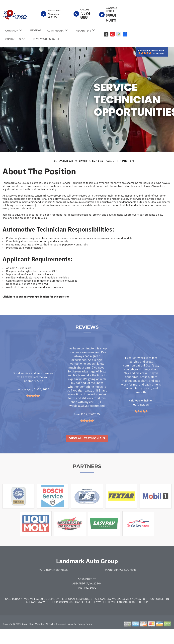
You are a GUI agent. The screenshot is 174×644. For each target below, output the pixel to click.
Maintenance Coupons (121, 579)
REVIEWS (36, 30)
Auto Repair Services (53, 579)
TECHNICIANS (125, 161)
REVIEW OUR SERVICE (46, 39)
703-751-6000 (85, 15)
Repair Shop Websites (33, 634)
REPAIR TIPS (83, 31)
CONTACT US (13, 39)
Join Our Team (102, 161)
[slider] (145, 53)
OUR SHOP (12, 31)
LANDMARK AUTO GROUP (70, 161)
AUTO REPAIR (55, 31)
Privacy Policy (85, 634)
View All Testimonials (87, 448)
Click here (9, 297)
